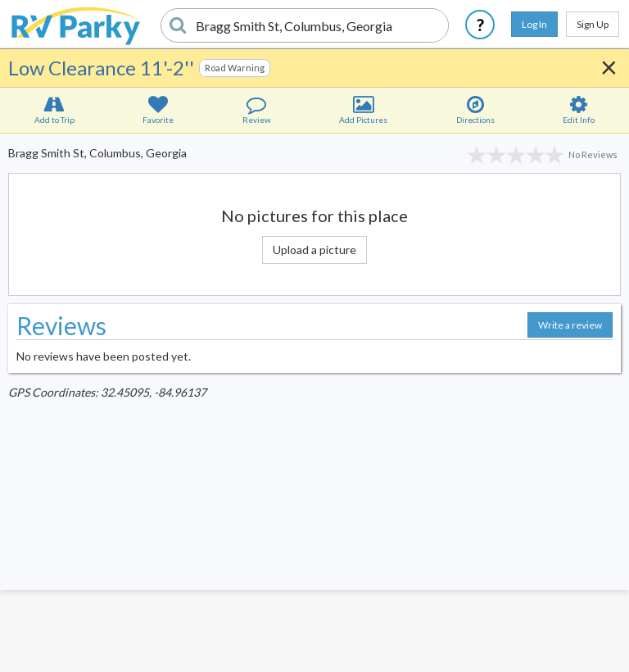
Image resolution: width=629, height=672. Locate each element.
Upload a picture (314, 250)
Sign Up (593, 24)
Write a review (570, 325)
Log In (534, 24)
